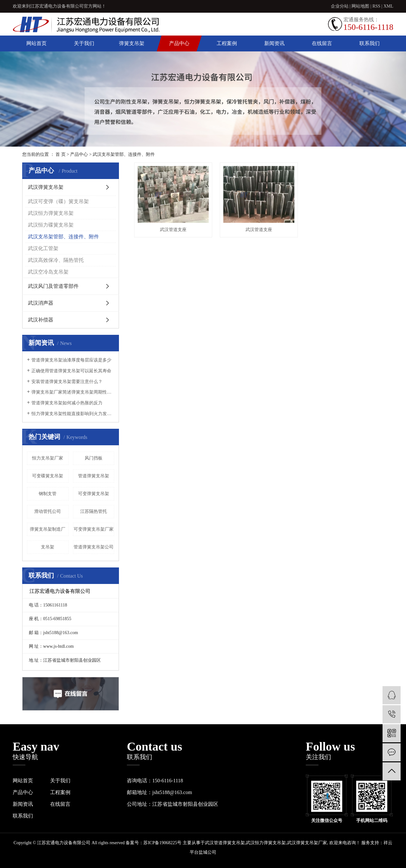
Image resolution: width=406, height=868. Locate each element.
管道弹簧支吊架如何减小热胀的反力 (67, 403)
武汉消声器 (41, 303)
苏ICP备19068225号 (162, 843)
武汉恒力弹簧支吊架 (51, 213)
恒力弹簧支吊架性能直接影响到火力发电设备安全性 (73, 414)
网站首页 (36, 43)
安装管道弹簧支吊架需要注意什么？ (67, 382)
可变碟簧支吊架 (48, 476)
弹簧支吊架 (132, 43)
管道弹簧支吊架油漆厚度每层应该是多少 (71, 360)
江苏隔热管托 (94, 511)
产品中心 (179, 43)
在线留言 (322, 43)
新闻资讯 (274, 43)
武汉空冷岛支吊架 (48, 272)
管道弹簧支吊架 (94, 476)
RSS (376, 6)
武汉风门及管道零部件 (53, 286)
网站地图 (360, 6)
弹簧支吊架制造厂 (48, 529)
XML (388, 6)
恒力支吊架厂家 (48, 458)
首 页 (61, 154)
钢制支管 (48, 494)
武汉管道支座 (173, 230)
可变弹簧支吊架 (94, 494)
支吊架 (48, 547)
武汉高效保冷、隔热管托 (56, 260)
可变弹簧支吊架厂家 (94, 529)
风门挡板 (94, 458)
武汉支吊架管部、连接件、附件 (124, 154)
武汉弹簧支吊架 (46, 187)
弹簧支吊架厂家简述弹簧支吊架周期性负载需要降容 (73, 392)
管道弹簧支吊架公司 (94, 547)
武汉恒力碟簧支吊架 (51, 225)
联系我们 (370, 43)
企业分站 (340, 6)
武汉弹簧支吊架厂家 (307, 843)
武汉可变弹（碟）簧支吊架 (58, 201)
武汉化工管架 (43, 248)
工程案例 (227, 43)
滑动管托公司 (48, 511)
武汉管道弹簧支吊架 (225, 843)
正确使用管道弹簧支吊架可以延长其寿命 (71, 371)
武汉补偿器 (41, 320)
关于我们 (84, 43)
